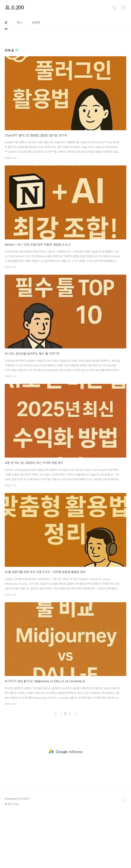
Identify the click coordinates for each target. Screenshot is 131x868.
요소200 (14, 8)
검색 (114, 8)
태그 (20, 23)
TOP (123, 800)
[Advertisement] (65, 752)
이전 (56, 714)
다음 (76, 714)
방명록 (36, 23)
